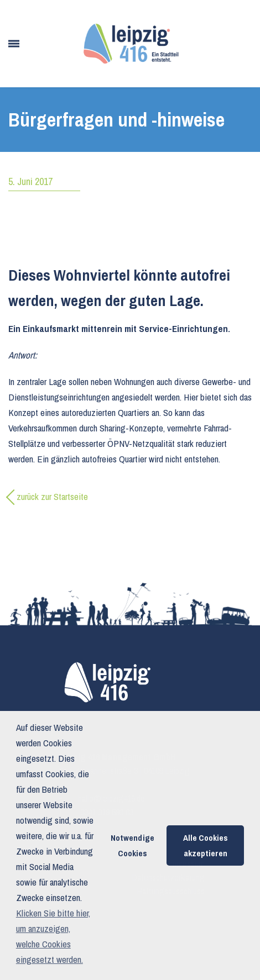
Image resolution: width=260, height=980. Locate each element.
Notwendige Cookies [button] (132, 845)
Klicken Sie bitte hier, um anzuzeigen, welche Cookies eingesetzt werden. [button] (53, 936)
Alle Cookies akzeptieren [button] (206, 845)
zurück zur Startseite (52, 496)
